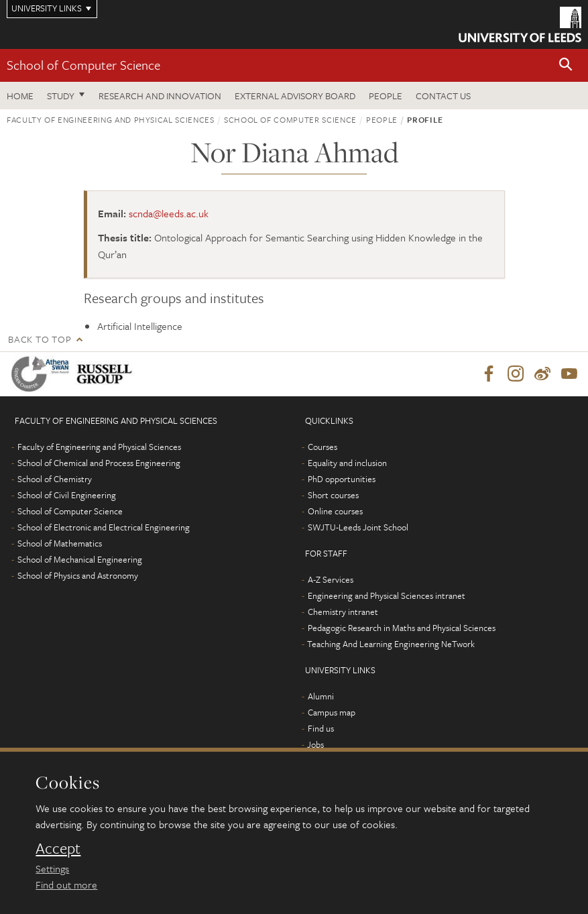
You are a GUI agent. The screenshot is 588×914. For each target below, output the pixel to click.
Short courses (333, 495)
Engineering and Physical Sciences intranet (387, 595)
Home (20, 96)
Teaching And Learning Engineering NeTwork (391, 644)
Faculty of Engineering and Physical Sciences (111, 119)
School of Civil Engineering (67, 495)
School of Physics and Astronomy (78, 575)
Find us (321, 728)
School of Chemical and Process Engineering (99, 463)
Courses (322, 447)
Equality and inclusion (347, 463)
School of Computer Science (83, 65)
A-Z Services (331, 579)
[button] (566, 65)
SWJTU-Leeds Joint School (358, 527)
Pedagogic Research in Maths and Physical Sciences (402, 628)
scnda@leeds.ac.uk (169, 213)
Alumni (321, 696)
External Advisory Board (295, 96)
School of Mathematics (60, 543)
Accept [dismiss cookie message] (58, 848)
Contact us (443, 96)
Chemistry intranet (343, 612)
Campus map (332, 712)
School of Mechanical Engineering (80, 559)
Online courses (335, 511)
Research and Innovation (160, 96)
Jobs (315, 744)
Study (61, 96)
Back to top (40, 339)
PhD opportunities (342, 479)
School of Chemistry (55, 479)
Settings (52, 868)
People (386, 96)
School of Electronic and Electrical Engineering (104, 527)
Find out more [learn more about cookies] (66, 884)
